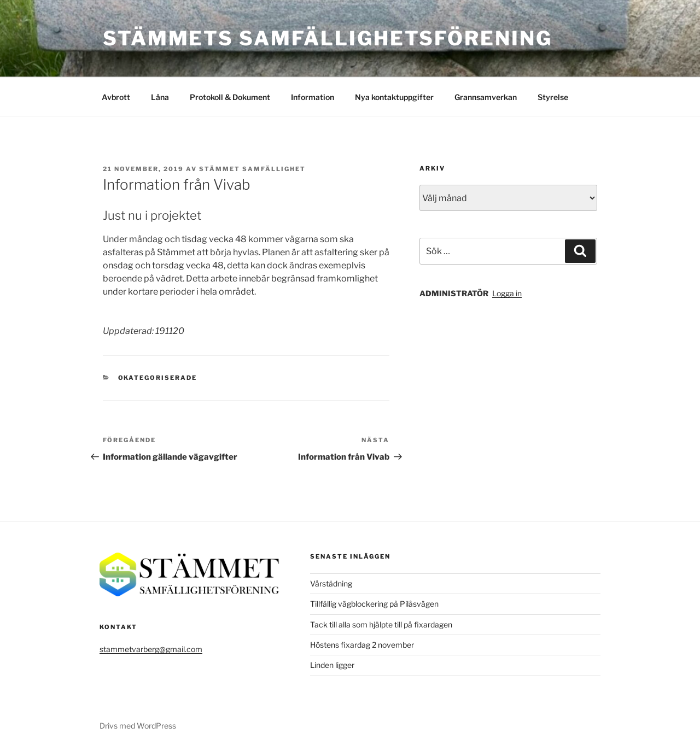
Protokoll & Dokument (230, 97)
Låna (160, 97)
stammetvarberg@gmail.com (151, 649)
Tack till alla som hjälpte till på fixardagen (381, 624)
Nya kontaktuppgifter (394, 97)
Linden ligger (332, 665)
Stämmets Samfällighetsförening (327, 38)
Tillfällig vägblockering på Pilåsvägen (374, 604)
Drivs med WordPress (138, 726)
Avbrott (116, 97)
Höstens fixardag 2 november (362, 645)
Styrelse (553, 97)
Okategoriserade (158, 378)
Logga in (507, 293)
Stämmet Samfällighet (252, 169)
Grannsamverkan (486, 97)
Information (313, 97)
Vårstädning (331, 583)
